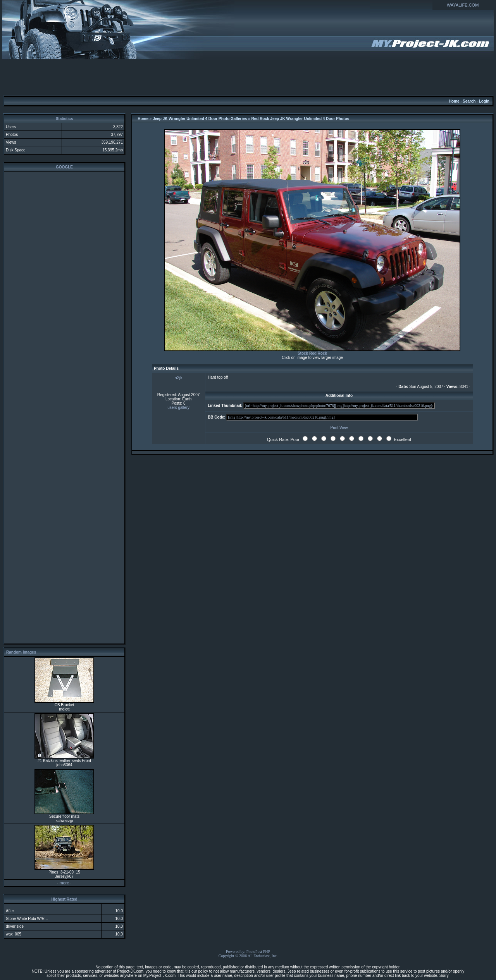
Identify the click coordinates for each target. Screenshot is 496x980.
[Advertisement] (248, 77)
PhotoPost (254, 952)
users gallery (178, 408)
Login (484, 101)
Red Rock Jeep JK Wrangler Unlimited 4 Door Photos (300, 119)
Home (454, 101)
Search (469, 101)
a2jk (179, 378)
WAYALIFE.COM (463, 5)
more (64, 883)
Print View (339, 428)
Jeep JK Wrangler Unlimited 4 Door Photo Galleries (200, 119)
